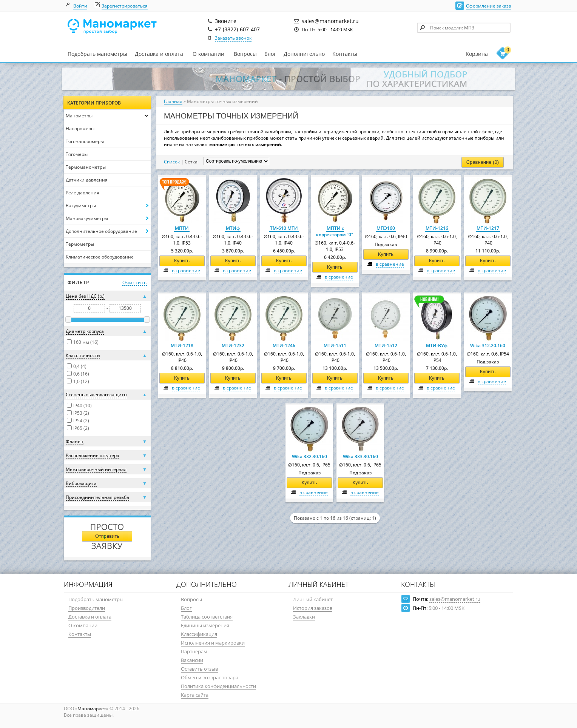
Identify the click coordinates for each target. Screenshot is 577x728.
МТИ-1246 (284, 346)
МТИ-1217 (488, 228)
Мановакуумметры (87, 218)
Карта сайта (195, 695)
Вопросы (245, 54)
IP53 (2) (81, 413)
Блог (270, 54)
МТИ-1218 (182, 346)
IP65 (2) (81, 428)
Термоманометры (86, 167)
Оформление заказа (489, 6)
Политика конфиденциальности (218, 686)
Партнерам (194, 651)
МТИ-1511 (335, 346)
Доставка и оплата (159, 54)
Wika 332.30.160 (309, 456)
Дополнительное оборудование (101, 231)
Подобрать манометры (97, 54)
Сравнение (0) (483, 162)
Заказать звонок (233, 38)
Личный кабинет (313, 599)
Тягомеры (77, 154)
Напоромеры (80, 129)
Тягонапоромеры (85, 141)
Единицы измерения (205, 625)
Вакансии (192, 660)
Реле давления (83, 193)
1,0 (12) (81, 381)
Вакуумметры (81, 205)
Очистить (135, 282)
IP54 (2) (81, 421)
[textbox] (464, 28)
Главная (173, 101)
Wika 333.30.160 (360, 456)
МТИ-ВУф (437, 346)
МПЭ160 (386, 228)
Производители (87, 608)
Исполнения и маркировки (213, 643)
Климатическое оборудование (100, 257)
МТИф (233, 228)
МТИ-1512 (386, 346)
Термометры (80, 244)
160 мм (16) (86, 342)
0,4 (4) (80, 366)
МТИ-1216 (437, 228)
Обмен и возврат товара (210, 677)
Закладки (304, 617)
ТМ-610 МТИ (284, 228)
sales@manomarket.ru (455, 599)
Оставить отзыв (199, 669)
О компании (208, 54)
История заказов (313, 608)
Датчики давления (87, 180)
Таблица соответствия (207, 617)
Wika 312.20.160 (488, 346)
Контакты (345, 54)
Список (172, 162)
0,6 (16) (81, 374)
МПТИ (182, 228)
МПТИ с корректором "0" (335, 231)
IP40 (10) (83, 406)
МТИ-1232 (233, 346)
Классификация (199, 634)
